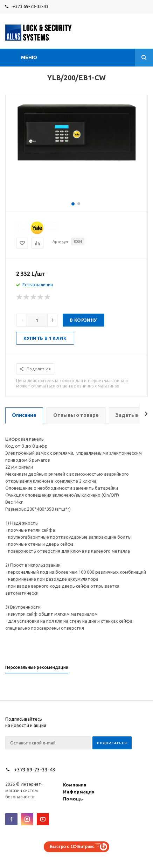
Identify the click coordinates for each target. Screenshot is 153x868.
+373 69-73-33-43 (30, 6)
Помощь (73, 799)
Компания (75, 785)
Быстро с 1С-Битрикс (72, 847)
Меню (29, 57)
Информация (79, 792)
